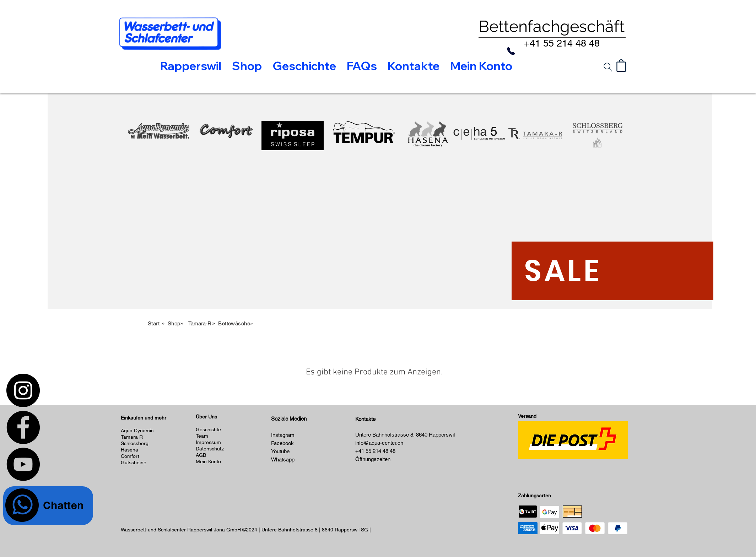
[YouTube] (23, 464)
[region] (159, 177)
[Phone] (511, 51)
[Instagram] (23, 390)
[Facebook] (23, 427)
